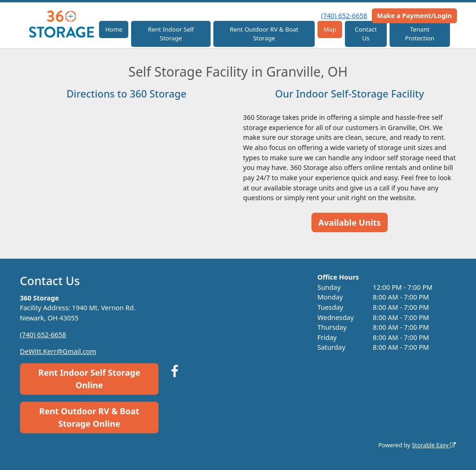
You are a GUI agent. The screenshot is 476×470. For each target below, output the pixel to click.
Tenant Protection (420, 34)
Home (114, 29)
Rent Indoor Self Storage (171, 34)
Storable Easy (434, 445)
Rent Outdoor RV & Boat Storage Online (89, 417)
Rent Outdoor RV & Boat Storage (264, 34)
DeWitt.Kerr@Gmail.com (58, 351)
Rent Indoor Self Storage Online (89, 379)
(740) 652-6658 (344, 16)
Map (330, 29)
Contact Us (366, 34)
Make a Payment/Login (414, 16)
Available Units (350, 222)
